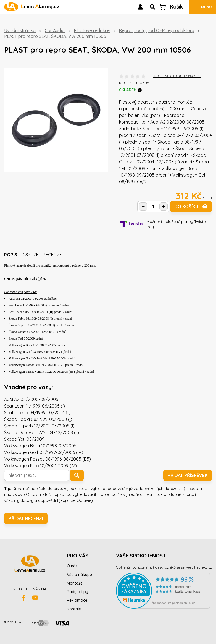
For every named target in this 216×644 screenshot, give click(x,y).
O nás (72, 566)
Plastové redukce (92, 30)
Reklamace (77, 600)
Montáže (75, 583)
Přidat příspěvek (188, 475)
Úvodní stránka (20, 30)
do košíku (191, 207)
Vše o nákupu (79, 575)
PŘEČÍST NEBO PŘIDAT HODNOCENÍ (177, 76)
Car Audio (55, 30)
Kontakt (74, 609)
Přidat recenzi (26, 518)
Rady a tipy (77, 592)
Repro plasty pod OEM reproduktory (156, 30)
